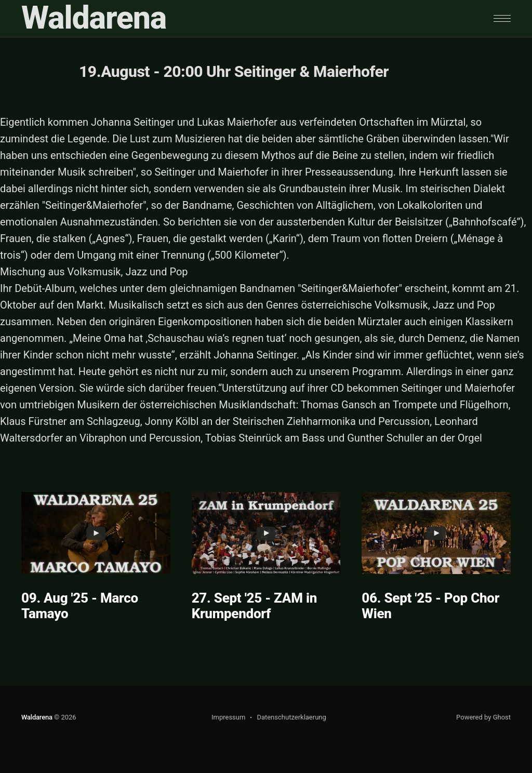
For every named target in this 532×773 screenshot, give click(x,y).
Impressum (228, 717)
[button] (502, 18)
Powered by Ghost (483, 717)
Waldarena (94, 18)
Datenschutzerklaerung (291, 717)
